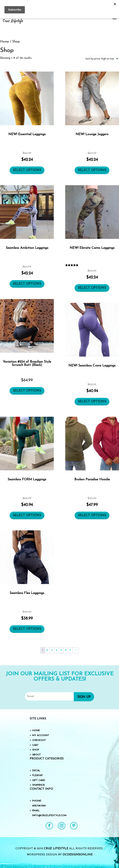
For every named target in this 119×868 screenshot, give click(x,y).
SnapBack (39, 785)
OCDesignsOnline (78, 855)
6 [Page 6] (66, 650)
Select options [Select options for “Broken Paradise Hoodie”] (92, 515)
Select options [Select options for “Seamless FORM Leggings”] (27, 515)
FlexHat (38, 776)
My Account (41, 735)
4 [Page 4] (56, 650)
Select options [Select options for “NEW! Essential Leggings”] (27, 170)
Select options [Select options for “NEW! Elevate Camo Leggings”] (92, 288)
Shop (36, 750)
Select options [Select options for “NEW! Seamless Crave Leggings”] (92, 401)
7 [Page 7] (70, 650)
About (36, 755)
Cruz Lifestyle (56, 849)
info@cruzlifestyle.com (49, 816)
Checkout (39, 740)
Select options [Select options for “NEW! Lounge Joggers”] (92, 170)
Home (4, 42)
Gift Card (39, 780)
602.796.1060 (39, 806)
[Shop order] (101, 59)
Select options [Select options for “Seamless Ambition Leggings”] (27, 284)
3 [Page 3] (52, 650)
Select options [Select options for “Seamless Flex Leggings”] (27, 629)
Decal (36, 771)
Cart (35, 745)
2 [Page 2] (47, 650)
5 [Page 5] (61, 650)
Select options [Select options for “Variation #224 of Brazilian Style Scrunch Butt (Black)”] (27, 391)
